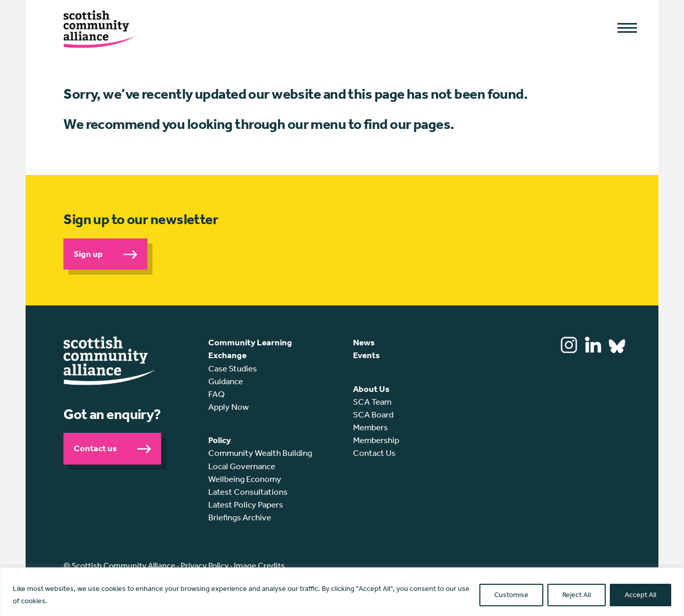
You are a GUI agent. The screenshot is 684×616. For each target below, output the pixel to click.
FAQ (216, 394)
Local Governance (242, 466)
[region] (342, 592)
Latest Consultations (248, 492)
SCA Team (372, 402)
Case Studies (233, 368)
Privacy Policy (205, 566)
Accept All (641, 595)
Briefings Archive (240, 517)
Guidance (226, 381)
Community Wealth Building (260, 453)
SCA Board (373, 414)
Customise (511, 595)
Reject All (577, 595)
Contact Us (374, 453)
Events (366, 355)
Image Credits (259, 566)
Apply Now (228, 407)
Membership (376, 440)
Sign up (88, 254)
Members (370, 427)
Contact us (95, 448)
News (364, 342)
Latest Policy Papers (246, 504)
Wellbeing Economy (245, 479)
